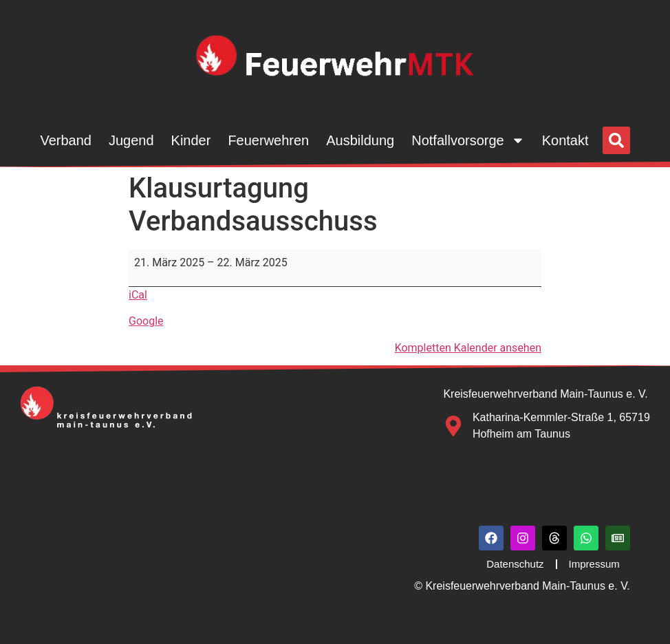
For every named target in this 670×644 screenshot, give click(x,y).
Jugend (131, 140)
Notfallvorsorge (468, 140)
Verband (66, 140)
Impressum (594, 564)
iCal (138, 295)
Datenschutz (515, 564)
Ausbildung (360, 140)
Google (146, 321)
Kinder (191, 140)
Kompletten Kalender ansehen (468, 348)
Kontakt (565, 140)
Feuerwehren (268, 140)
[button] (616, 140)
